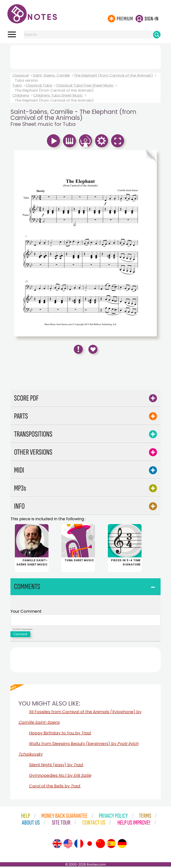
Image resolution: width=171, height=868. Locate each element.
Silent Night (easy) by (56, 766)
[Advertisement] (86, 56)
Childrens (21, 95)
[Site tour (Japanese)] (90, 845)
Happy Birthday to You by (60, 735)
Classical (21, 75)
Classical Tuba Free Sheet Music (85, 85)
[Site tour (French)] (79, 845)
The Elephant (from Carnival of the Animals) (113, 75)
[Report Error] (78, 349)
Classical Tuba (39, 85)
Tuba (17, 85)
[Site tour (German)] (122, 845)
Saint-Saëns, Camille (51, 75)
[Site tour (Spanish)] (111, 845)
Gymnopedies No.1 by (60, 777)
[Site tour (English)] (57, 845)
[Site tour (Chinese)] (100, 845)
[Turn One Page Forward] (121, 157)
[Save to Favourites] (93, 349)
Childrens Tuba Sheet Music (58, 95)
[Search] (157, 35)
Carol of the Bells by (55, 788)
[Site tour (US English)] (68, 845)
